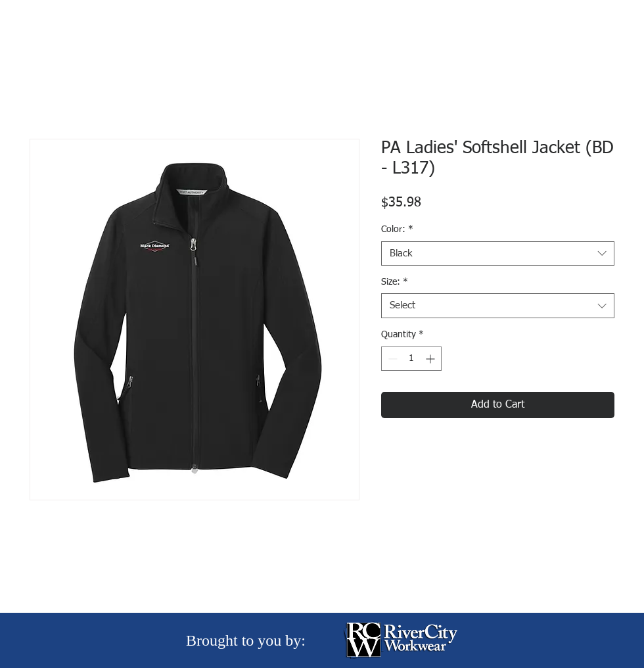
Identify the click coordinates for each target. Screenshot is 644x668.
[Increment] (431, 359)
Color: (397, 229)
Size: (395, 282)
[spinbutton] (411, 359)
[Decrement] (391, 359)
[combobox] (498, 254)
